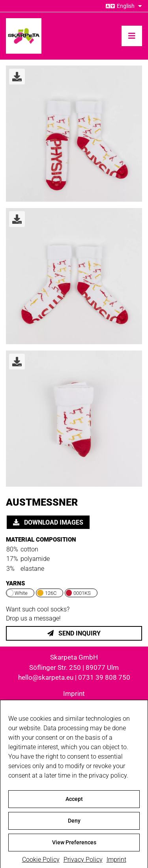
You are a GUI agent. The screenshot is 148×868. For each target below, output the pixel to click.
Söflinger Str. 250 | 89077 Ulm (74, 667)
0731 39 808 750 (104, 677)
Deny (74, 827)
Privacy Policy (74, 703)
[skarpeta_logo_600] (24, 21)
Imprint (74, 694)
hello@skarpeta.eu (46, 677)
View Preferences (74, 849)
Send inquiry (74, 633)
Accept (74, 805)
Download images (48, 522)
